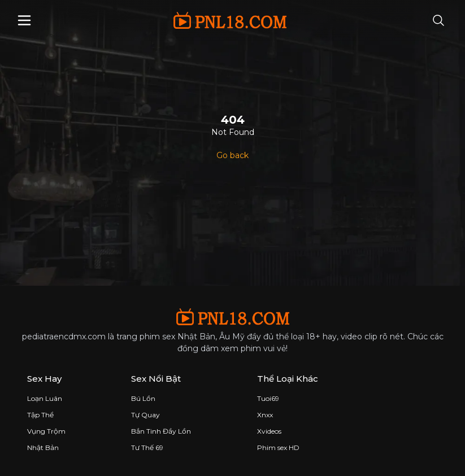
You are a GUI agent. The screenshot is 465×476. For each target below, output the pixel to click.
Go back (232, 155)
